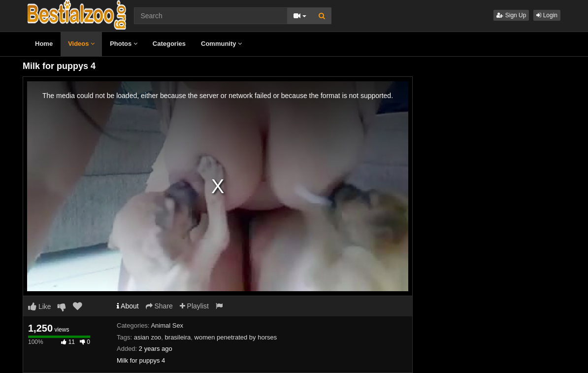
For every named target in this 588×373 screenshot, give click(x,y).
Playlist (194, 306)
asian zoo (148, 337)
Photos (124, 44)
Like (40, 306)
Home (44, 44)
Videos (81, 44)
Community (221, 44)
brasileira (178, 337)
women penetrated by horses (236, 337)
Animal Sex (167, 325)
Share (159, 306)
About (128, 306)
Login (547, 15)
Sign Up (511, 15)
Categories (169, 44)
